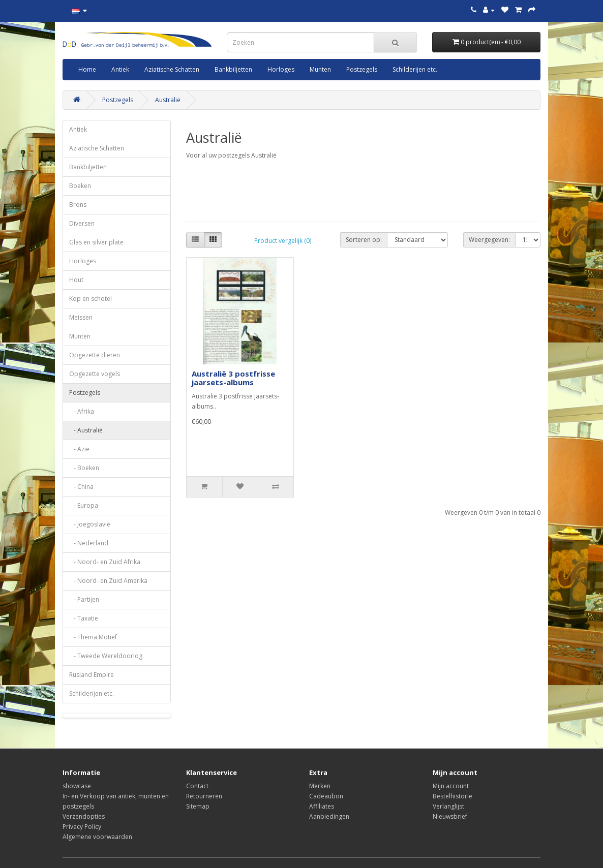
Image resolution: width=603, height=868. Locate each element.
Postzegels (362, 69)
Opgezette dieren (95, 355)
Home (87, 69)
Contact (197, 786)
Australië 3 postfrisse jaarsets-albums (233, 378)
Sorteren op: (364, 240)
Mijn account (451, 786)
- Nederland (89, 543)
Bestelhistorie (453, 796)
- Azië (79, 449)
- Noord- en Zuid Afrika (105, 562)
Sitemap (198, 806)
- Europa (84, 505)
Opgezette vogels (95, 374)
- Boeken (84, 468)
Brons (78, 205)
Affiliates (322, 806)
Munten (320, 69)
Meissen (81, 317)
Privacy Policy (82, 827)
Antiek (120, 69)
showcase (77, 786)
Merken (320, 786)
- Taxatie (84, 618)
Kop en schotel (91, 299)
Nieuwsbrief (450, 816)
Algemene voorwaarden (97, 837)
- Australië (86, 430)
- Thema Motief (93, 637)
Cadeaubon (326, 796)
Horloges (281, 69)
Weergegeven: (489, 240)
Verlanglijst (448, 806)
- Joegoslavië (90, 524)
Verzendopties (84, 816)
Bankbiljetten (233, 69)
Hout (76, 280)
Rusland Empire (92, 675)
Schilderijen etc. (415, 69)
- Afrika (82, 411)
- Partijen (84, 599)
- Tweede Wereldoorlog (106, 656)
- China (81, 487)
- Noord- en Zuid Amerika (108, 581)
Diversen (82, 223)
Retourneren (204, 796)
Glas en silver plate (96, 242)
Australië (168, 100)
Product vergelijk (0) (283, 241)
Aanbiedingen (329, 816)
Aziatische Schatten (172, 69)
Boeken (80, 186)
